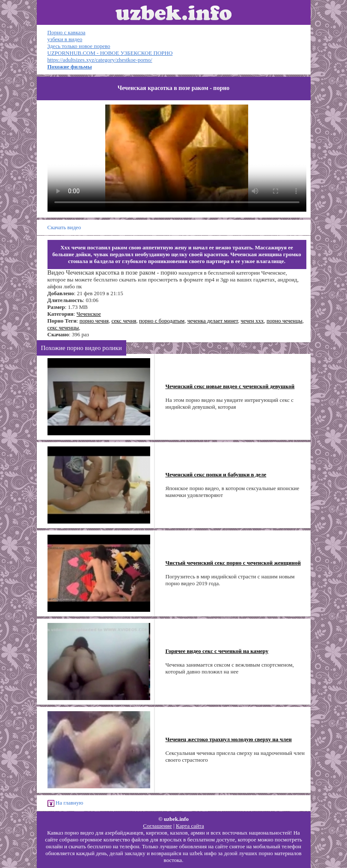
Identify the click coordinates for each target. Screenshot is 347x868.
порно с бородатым (162, 321)
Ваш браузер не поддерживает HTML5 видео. (177, 158)
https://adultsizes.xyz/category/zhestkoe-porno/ (100, 60)
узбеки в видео (65, 39)
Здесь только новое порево (79, 46)
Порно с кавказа (67, 32)
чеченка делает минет (213, 321)
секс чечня (124, 321)
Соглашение (157, 826)
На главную (65, 803)
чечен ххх (252, 321)
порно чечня (94, 321)
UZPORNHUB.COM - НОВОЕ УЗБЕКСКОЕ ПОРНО (110, 53)
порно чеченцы (285, 321)
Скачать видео (64, 227)
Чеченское (89, 314)
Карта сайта (190, 826)
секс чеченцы (63, 328)
